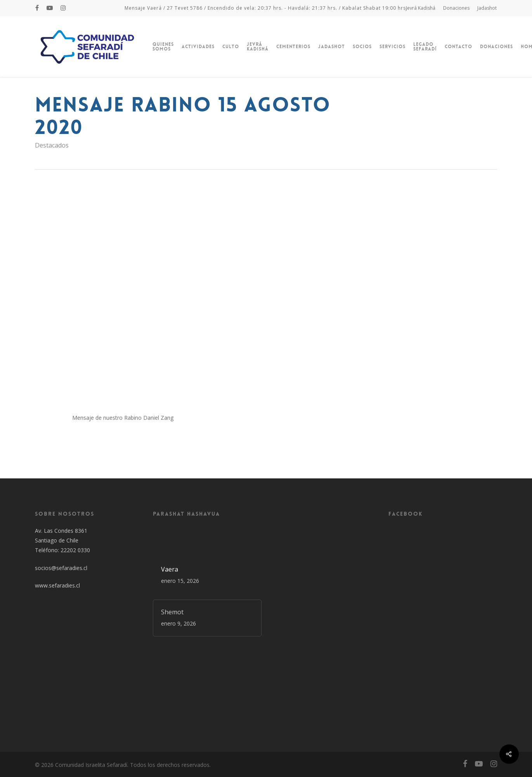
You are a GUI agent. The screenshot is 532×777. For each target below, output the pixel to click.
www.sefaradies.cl (57, 585)
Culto (231, 47)
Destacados (52, 145)
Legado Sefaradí (425, 47)
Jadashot (487, 8)
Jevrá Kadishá (421, 8)
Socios (362, 47)
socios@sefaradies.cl (61, 568)
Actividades (198, 47)
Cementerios (293, 47)
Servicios (393, 47)
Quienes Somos (163, 47)
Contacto (458, 47)
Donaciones (456, 8)
